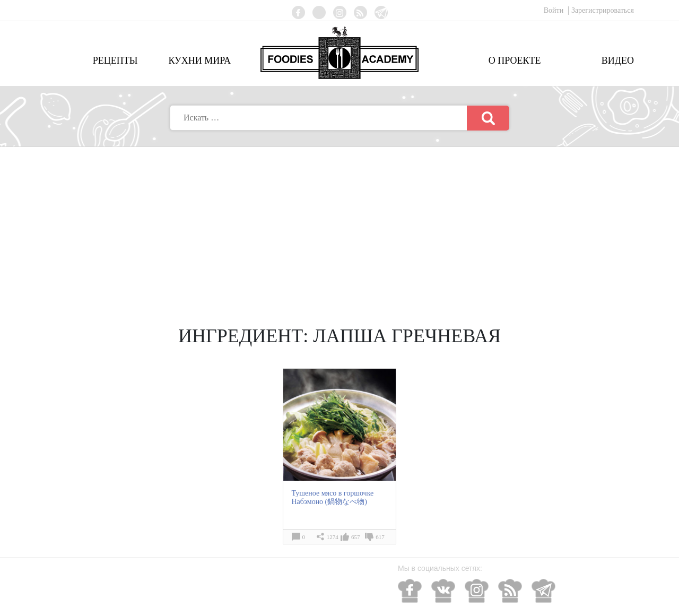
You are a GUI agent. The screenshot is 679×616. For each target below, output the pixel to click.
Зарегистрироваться (603, 10)
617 (380, 537)
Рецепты (115, 60)
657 (356, 537)
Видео (618, 60)
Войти (555, 10)
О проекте (515, 60)
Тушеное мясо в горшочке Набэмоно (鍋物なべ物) (332, 497)
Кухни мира (199, 60)
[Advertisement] (339, 227)
